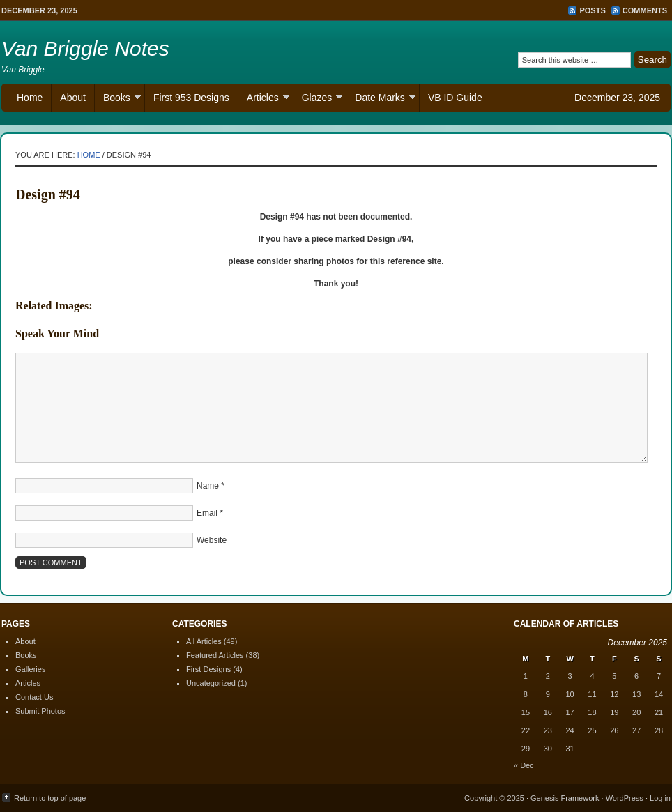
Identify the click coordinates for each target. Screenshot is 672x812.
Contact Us (34, 697)
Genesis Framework (565, 798)
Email (207, 513)
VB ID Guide (455, 98)
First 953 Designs (191, 98)
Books (118, 99)
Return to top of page (50, 798)
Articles (264, 99)
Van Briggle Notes (85, 48)
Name (208, 486)
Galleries (30, 669)
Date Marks (381, 99)
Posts (592, 10)
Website (212, 540)
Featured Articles (215, 655)
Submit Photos (40, 711)
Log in (660, 798)
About (73, 98)
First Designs (208, 669)
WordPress (625, 798)
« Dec (524, 765)
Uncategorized (211, 683)
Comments (645, 10)
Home (30, 98)
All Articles (204, 641)
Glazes (318, 99)
